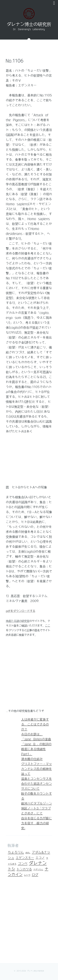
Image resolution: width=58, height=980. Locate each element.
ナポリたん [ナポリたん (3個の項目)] (38, 870)
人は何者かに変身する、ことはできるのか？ (35, 724)
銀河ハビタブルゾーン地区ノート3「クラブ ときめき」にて (37, 808)
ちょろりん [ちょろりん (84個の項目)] (16, 852)
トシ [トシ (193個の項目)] (12, 869)
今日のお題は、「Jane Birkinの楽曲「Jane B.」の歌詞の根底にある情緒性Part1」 (36, 744)
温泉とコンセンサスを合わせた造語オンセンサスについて (37, 784)
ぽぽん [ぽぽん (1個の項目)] (28, 853)
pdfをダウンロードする (21, 611)
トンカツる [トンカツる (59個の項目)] (24, 869)
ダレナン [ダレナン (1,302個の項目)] (38, 863)
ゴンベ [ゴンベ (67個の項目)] (23, 864)
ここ (48, 626)
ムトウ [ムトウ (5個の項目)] (27, 875)
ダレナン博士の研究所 (29, 24)
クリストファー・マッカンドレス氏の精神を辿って (37, 769)
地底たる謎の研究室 (18, 621)
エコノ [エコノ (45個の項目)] (40, 858)
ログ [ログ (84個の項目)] (35, 875)
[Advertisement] (29, 674)
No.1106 (14, 61)
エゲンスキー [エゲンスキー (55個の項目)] (25, 858)
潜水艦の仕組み (32, 759)
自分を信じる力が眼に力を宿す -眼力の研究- (37, 823)
